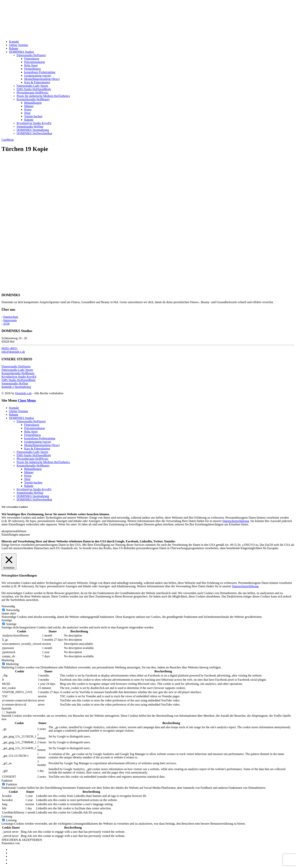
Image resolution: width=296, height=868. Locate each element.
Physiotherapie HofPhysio (32, 93)
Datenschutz (11, 317)
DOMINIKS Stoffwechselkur (34, 133)
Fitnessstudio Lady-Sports (32, 86)
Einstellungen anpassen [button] (16, 535)
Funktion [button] (7, 781)
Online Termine (18, 45)
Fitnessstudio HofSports (31, 55)
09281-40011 (10, 348)
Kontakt (14, 42)
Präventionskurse (35, 62)
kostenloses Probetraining (40, 72)
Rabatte (14, 48)
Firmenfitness (32, 69)
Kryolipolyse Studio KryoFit (34, 123)
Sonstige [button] (7, 620)
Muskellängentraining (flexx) (42, 79)
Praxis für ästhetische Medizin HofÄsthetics (43, 96)
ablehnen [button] (21, 531)
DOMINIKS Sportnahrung (33, 130)
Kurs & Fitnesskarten (37, 82)
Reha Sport (31, 65)
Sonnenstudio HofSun (30, 126)
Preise (28, 110)
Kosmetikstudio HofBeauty (33, 99)
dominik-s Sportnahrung (16, 387)
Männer (29, 106)
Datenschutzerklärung (236, 521)
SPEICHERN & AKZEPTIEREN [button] (22, 840)
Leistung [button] (7, 816)
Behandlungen (33, 103)
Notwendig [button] (8, 606)
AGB (6, 324)
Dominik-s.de (23, 393)
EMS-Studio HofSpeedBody (34, 89)
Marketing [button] (8, 660)
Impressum (10, 320)
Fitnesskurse (32, 59)
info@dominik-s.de (13, 352)
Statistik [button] (6, 708)
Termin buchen (33, 116)
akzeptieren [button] (8, 531)
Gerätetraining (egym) (38, 76)
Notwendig (13, 610)
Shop (27, 113)
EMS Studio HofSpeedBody (19, 380)
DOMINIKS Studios (22, 52)
